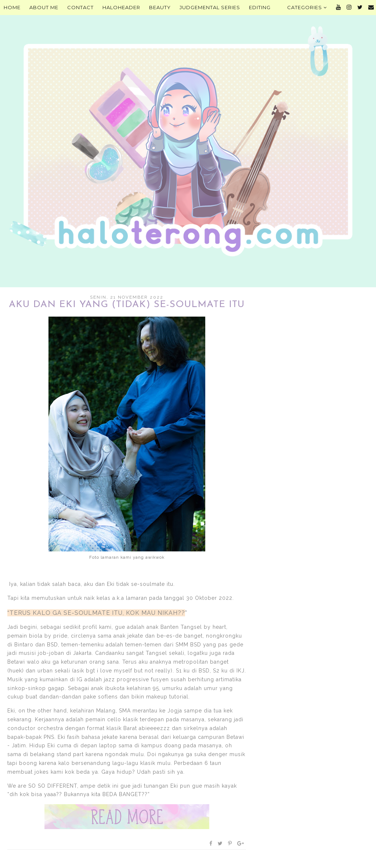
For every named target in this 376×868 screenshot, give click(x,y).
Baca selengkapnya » (127, 817)
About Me (44, 7)
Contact (80, 7)
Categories (307, 7)
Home (12, 7)
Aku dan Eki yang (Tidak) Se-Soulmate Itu (127, 305)
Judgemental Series (210, 7)
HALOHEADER (121, 7)
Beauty (160, 7)
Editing (260, 7)
